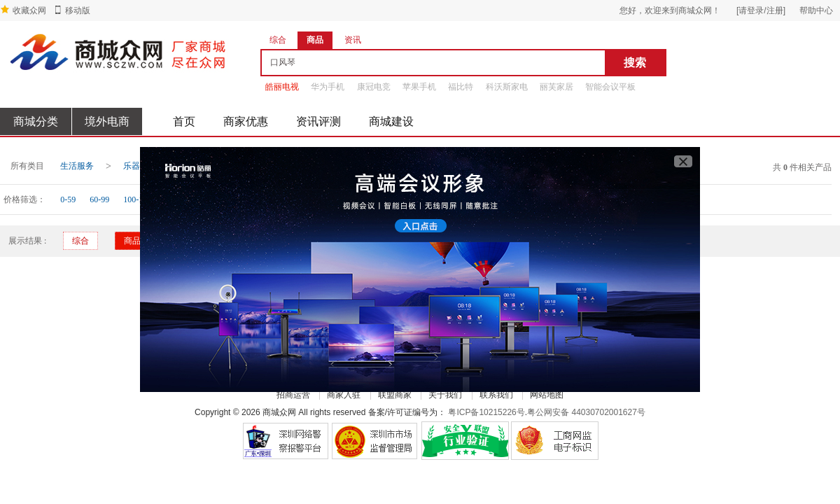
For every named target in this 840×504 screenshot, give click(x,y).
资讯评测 (318, 121)
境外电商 (107, 121)
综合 (80, 241)
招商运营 (293, 395)
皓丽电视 (282, 87)
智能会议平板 (610, 87)
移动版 (78, 10)
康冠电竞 (374, 87)
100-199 (137, 199)
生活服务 (77, 166)
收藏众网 (29, 10)
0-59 (68, 199)
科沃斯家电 (507, 87)
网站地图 (547, 395)
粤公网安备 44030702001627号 (586, 412)
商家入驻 (344, 395)
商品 (132, 241)
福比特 (461, 87)
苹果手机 (419, 87)
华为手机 (328, 87)
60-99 (99, 199)
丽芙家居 (556, 87)
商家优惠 (246, 121)
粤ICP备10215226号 (486, 412)
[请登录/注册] (761, 10)
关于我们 (445, 395)
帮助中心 (816, 10)
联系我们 (496, 395)
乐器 (132, 166)
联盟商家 (395, 395)
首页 (184, 121)
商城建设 (391, 121)
